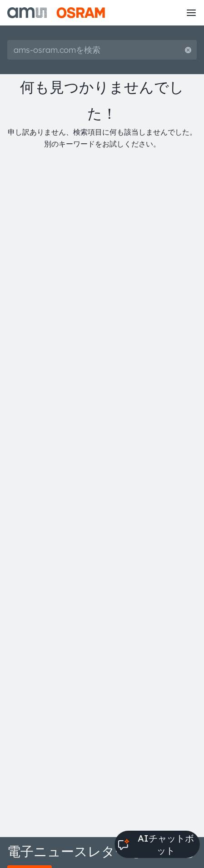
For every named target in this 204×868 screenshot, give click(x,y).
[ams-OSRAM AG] (56, 13)
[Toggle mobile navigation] (191, 13)
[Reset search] (188, 50)
